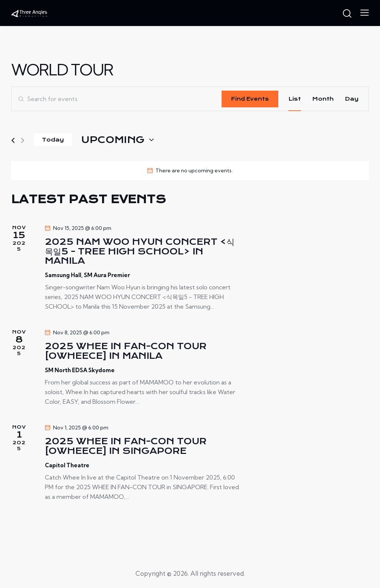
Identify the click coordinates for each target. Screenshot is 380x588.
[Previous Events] (13, 141)
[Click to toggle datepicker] (113, 140)
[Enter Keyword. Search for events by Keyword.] (117, 99)
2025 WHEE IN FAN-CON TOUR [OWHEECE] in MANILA (126, 351)
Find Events (250, 99)
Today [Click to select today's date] (53, 140)
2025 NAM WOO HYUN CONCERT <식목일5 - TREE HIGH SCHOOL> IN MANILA (140, 251)
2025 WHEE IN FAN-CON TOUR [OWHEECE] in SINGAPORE (126, 446)
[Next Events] (23, 141)
